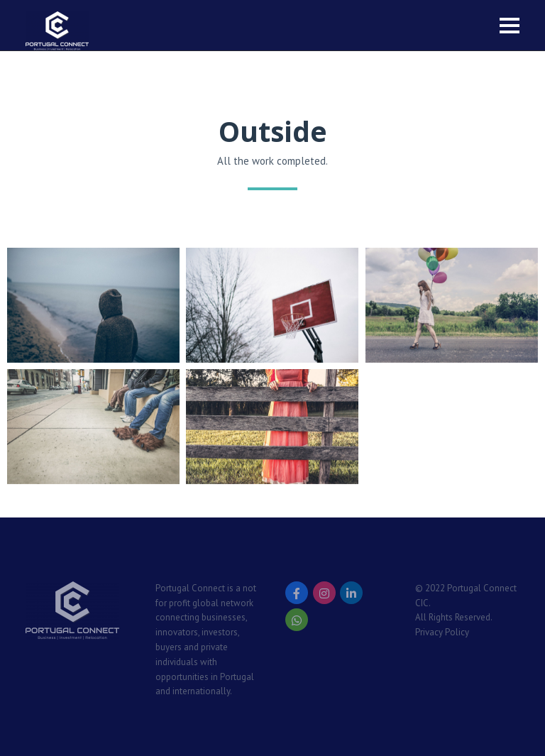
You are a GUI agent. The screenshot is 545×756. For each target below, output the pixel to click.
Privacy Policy (442, 632)
